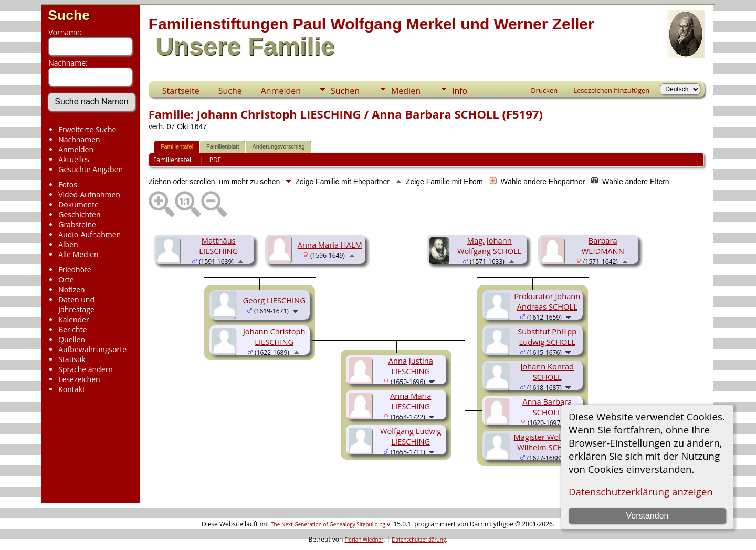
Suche (69, 15)
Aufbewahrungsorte (92, 349)
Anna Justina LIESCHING (411, 366)
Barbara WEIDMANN (603, 246)
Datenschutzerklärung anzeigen (641, 491)
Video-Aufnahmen (89, 194)
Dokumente (78, 204)
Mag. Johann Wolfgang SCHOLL (490, 246)
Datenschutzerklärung (419, 540)
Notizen (72, 289)
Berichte (72, 329)
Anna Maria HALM (330, 245)
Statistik (72, 359)
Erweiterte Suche (87, 129)
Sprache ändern (86, 369)
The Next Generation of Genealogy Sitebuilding (328, 524)
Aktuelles (74, 159)
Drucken (544, 90)
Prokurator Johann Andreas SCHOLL (547, 301)
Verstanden (647, 516)
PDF (215, 160)
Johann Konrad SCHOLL (547, 372)
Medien (406, 91)
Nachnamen (79, 139)
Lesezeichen (79, 379)
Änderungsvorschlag (278, 146)
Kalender (73, 319)
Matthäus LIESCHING (218, 246)
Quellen (72, 339)
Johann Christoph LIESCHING (274, 336)
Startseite (181, 91)
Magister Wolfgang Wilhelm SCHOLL (547, 442)
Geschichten (79, 214)
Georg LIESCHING (274, 300)
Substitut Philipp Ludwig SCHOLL (547, 336)
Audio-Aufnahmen (90, 234)
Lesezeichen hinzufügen (611, 90)
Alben (68, 244)
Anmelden (76, 149)
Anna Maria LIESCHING (411, 401)
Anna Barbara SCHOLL (547, 407)
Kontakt (72, 389)
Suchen (345, 91)
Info (460, 91)
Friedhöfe (75, 269)
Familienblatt (223, 146)
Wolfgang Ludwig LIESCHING (411, 436)
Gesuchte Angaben (91, 169)
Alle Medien (78, 254)
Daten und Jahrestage (76, 304)
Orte (66, 279)
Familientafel (177, 146)
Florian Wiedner (364, 540)
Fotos (68, 184)
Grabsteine (77, 224)
